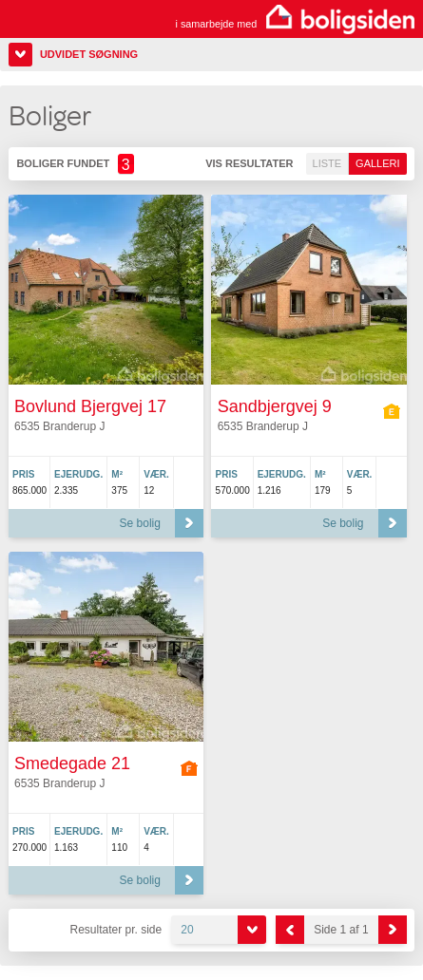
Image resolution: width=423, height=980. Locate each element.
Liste (327, 163)
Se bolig (140, 523)
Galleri (377, 163)
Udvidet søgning (89, 54)
